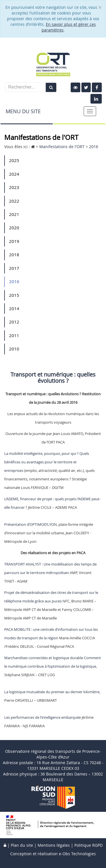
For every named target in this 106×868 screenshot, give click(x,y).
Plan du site (22, 845)
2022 (14, 201)
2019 (14, 241)
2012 (14, 322)
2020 (14, 228)
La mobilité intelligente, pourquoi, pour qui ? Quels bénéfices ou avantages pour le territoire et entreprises (47, 462)
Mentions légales (54, 845)
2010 (14, 349)
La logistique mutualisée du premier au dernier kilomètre (52, 692)
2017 (14, 268)
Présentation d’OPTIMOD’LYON (31, 524)
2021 (14, 214)
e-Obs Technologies (77, 854)
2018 (14, 255)
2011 (14, 335)
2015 (14, 295)
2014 (14, 308)
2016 (14, 281)
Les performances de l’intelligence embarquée (43, 717)
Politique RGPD (88, 845)
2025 (14, 160)
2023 (14, 187)
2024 (14, 174)
